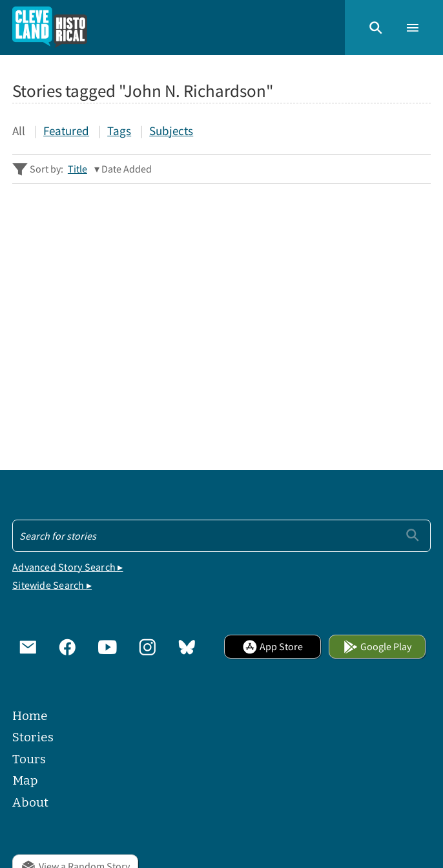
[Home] (50, 27)
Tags (119, 131)
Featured (66, 131)
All (19, 131)
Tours (29, 759)
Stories (33, 737)
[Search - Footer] (221, 536)
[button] (376, 28)
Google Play (377, 646)
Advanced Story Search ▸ (67, 567)
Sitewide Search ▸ (52, 585)
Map (25, 780)
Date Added (127, 169)
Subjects (171, 131)
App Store (273, 646)
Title (77, 169)
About (30, 802)
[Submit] (413, 535)
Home (30, 716)
